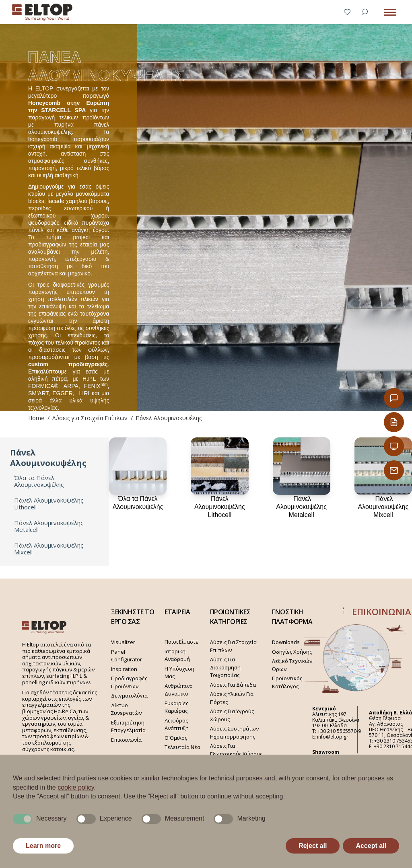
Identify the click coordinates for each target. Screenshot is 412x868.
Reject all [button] (313, 846)
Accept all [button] (371, 846)
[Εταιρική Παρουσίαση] (394, 446)
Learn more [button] (43, 846)
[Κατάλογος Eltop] (394, 422)
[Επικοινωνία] (394, 398)
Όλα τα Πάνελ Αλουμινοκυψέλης (39, 481)
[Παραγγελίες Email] (394, 470)
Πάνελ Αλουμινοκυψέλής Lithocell (220, 507)
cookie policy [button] (76, 787)
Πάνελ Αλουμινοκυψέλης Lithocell (49, 504)
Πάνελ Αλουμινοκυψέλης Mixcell (49, 549)
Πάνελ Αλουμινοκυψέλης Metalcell (49, 526)
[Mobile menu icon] (390, 12)
